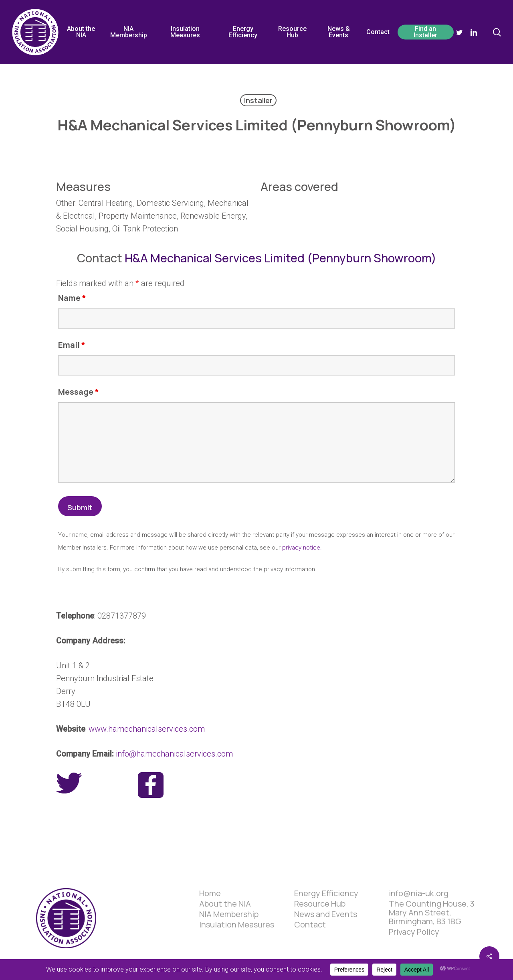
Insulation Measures (237, 925)
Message (79, 392)
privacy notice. (302, 548)
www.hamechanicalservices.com (147, 729)
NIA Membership (229, 914)
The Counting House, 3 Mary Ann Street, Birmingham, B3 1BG (432, 913)
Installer (258, 100)
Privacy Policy (414, 932)
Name (72, 298)
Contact (310, 925)
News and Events (326, 914)
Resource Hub (320, 904)
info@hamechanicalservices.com (174, 754)
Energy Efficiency (326, 893)
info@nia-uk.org (419, 893)
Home (210, 893)
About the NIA (225, 904)
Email (72, 345)
